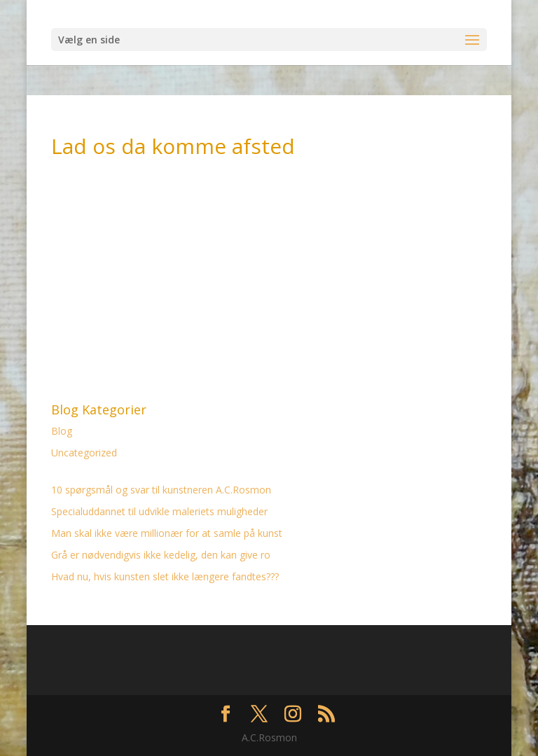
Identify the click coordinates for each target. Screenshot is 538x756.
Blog (62, 431)
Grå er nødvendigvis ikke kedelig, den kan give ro (161, 555)
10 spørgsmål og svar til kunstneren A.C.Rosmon (161, 490)
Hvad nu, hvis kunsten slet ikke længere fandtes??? (165, 576)
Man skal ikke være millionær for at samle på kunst (167, 533)
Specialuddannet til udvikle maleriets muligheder (159, 511)
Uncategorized (84, 453)
